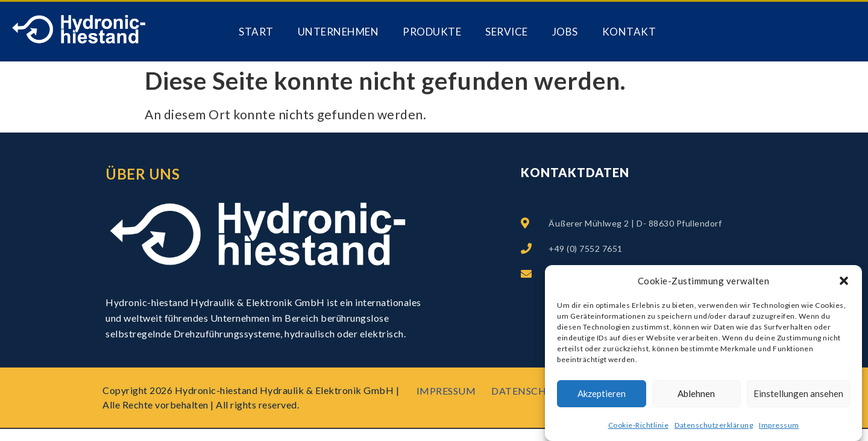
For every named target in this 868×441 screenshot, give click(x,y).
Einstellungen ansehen (798, 395)
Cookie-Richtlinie (639, 426)
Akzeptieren (602, 395)
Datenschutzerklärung (714, 426)
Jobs (565, 32)
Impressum (779, 426)
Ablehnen (696, 395)
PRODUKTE (432, 32)
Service (507, 32)
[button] (844, 282)
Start (256, 32)
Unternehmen (338, 32)
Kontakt (629, 32)
